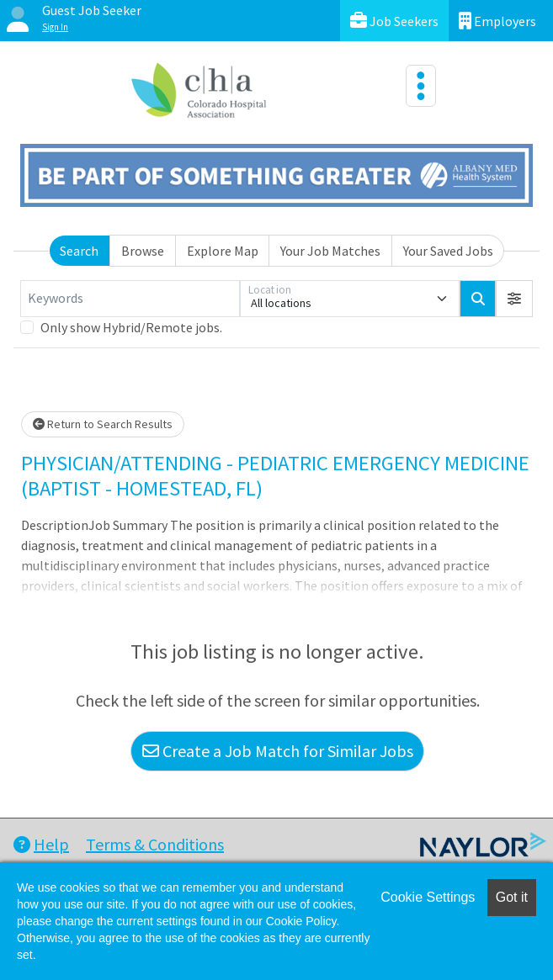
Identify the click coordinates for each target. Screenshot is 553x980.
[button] (514, 299)
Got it (512, 897)
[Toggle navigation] (421, 86)
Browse (143, 251)
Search (79, 251)
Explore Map (223, 251)
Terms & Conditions (155, 844)
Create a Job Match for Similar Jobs (278, 751)
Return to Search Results (103, 424)
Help (41, 844)
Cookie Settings (428, 897)
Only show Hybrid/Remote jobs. (131, 327)
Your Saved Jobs (448, 251)
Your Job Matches (330, 251)
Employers (497, 21)
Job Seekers (394, 21)
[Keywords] (130, 299)
